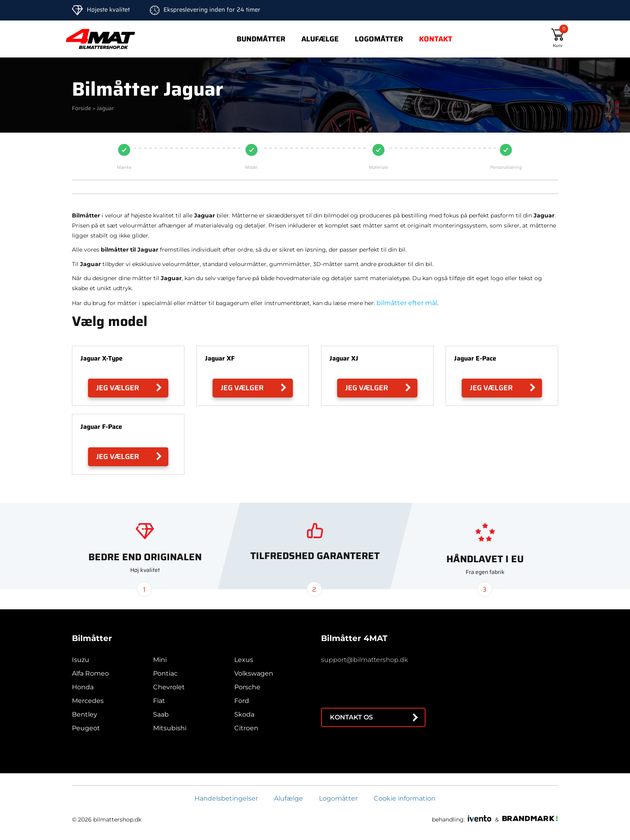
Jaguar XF (220, 358)
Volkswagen (254, 673)
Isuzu (81, 660)
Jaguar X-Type (101, 358)
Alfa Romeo (90, 673)
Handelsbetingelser (226, 798)
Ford (242, 701)
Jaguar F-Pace (101, 427)
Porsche (247, 687)
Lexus (244, 660)
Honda (83, 687)
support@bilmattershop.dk (364, 660)
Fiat (159, 701)
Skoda (244, 714)
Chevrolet (169, 687)
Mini (160, 660)
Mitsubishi (170, 728)
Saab (161, 714)
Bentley (85, 714)
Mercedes (88, 701)
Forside (82, 108)
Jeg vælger (118, 388)
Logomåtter (379, 39)
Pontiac (165, 673)
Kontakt (436, 39)
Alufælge (320, 39)
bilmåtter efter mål (407, 303)
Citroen (246, 728)
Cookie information (405, 798)
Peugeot (86, 728)
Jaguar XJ (344, 358)
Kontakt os (351, 717)
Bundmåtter (261, 39)
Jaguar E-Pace (475, 358)
